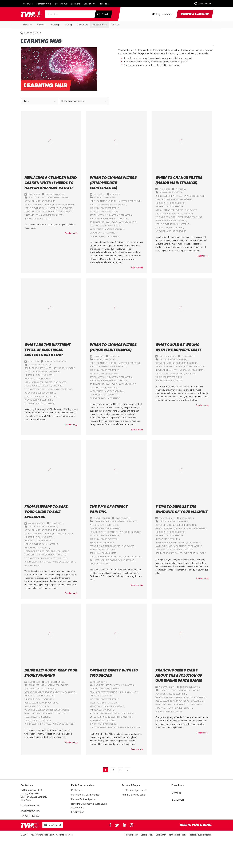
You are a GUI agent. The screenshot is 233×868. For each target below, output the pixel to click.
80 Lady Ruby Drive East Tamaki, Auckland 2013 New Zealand (34, 797)
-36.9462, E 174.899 (30, 816)
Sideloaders (66, 208)
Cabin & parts (188, 356)
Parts (26, 24)
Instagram (132, 825)
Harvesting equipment (65, 205)
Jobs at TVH (90, 4)
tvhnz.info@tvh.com (30, 811)
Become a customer (195, 14)
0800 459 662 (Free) (30, 805)
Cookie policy (147, 835)
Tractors (30, 215)
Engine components (55, 195)
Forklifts (34, 198)
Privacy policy (131, 835)
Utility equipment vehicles (38, 219)
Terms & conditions (178, 835)
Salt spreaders (32, 565)
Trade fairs (104, 4)
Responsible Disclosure (200, 835)
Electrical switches (55, 362)
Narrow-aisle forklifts (114, 205)
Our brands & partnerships (85, 795)
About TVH (98, 24)
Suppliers (76, 4)
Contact (116, 24)
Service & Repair (131, 785)
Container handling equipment (40, 201)
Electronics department (134, 790)
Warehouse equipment (106, 198)
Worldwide (28, 4)
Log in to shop (164, 14)
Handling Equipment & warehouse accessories (89, 806)
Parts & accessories (82, 785)
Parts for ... (77, 790)
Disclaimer (161, 835)
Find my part (78, 812)
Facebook (110, 825)
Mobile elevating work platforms (42, 208)
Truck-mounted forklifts (49, 215)
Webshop (55, 24)
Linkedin (124, 825)
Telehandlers (64, 212)
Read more (70, 233)
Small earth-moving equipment (40, 212)
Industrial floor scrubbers (105, 208)
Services (41, 24)
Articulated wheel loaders (55, 198)
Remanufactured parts (83, 799)
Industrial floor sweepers (104, 212)
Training (68, 24)
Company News (44, 4)
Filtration (115, 195)
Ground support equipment (38, 205)
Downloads (82, 24)
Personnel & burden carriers (105, 226)
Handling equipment (194, 367)
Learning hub (61, 4)
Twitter (117, 825)
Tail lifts (62, 555)
